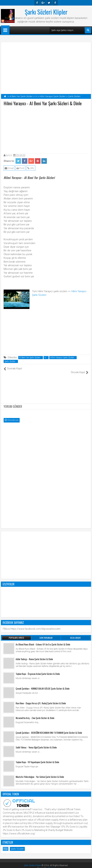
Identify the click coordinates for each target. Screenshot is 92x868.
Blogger (51, 865)
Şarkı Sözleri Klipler (46, 12)
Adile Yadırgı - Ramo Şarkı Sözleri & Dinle (34, 655)
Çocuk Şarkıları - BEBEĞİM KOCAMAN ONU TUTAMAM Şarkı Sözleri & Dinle (49, 729)
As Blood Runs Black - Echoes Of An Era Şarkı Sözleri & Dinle (43, 641)
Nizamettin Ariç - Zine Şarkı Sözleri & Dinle (35, 714)
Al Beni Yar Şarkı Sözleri (30, 358)
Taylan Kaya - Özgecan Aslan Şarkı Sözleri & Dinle (38, 670)
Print (20, 168)
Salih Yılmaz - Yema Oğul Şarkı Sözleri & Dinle (36, 744)
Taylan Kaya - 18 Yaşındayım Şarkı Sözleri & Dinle (37, 758)
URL (31, 168)
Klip (6, 845)
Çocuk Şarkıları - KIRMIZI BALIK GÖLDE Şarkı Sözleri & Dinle (43, 685)
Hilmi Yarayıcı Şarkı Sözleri (62, 358)
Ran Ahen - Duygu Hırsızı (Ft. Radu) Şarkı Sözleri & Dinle (41, 700)
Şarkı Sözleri (10, 361)
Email (9, 168)
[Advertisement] (46, 129)
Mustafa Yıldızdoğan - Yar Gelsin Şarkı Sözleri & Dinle (40, 773)
